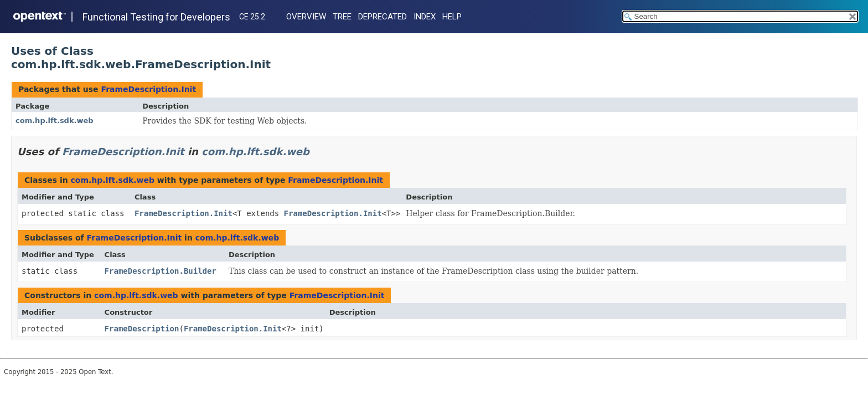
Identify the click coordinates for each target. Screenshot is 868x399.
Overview (306, 17)
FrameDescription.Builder (161, 271)
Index (425, 17)
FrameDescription (142, 329)
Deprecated (383, 17)
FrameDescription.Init (148, 89)
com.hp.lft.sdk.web (55, 121)
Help (452, 17)
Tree (342, 17)
